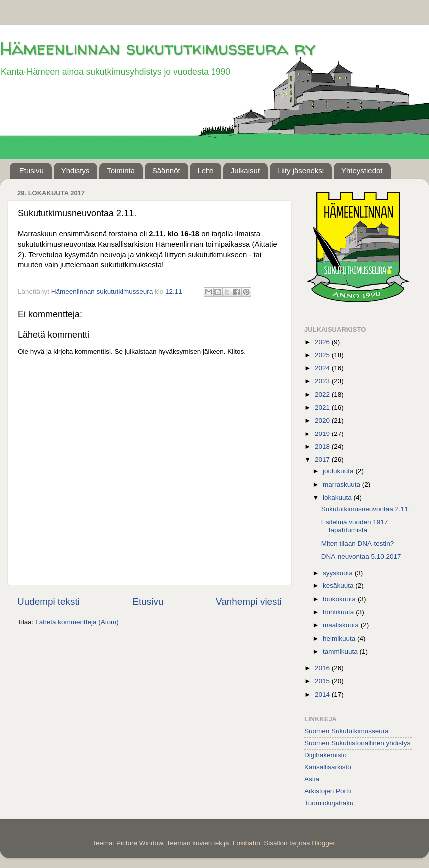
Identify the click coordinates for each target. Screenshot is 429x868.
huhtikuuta (339, 612)
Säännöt (166, 171)
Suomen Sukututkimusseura (346, 731)
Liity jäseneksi (301, 171)
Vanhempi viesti (249, 602)
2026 (323, 342)
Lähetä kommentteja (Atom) (77, 622)
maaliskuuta (342, 625)
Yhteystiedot (362, 171)
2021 (323, 407)
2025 (323, 355)
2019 (323, 434)
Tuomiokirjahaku (329, 803)
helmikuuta (340, 639)
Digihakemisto (325, 755)
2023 (323, 381)
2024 (323, 368)
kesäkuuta (339, 586)
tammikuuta (341, 651)
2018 (323, 447)
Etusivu (32, 171)
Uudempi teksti (49, 602)
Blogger (323, 843)
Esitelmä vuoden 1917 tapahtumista (355, 526)
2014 (323, 694)
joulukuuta (339, 471)
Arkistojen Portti (328, 791)
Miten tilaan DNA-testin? (358, 543)
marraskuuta (342, 485)
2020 (323, 420)
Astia (312, 779)
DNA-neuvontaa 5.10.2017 (361, 556)
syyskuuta (339, 573)
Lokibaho (247, 843)
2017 (323, 460)
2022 (323, 394)
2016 (323, 668)
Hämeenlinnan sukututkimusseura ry (158, 48)
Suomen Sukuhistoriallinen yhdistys (357, 743)
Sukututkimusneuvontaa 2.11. (366, 509)
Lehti (205, 171)
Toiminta (121, 171)
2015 (323, 681)
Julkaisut (245, 171)
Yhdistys (76, 171)
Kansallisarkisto (328, 767)
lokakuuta (338, 498)
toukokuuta (340, 599)
